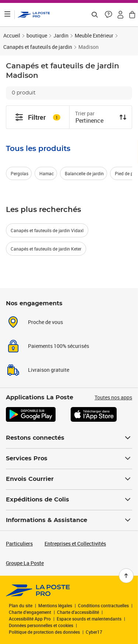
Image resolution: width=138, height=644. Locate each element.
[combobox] (95, 121)
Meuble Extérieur (94, 35)
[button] (109, 15)
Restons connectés (69, 438)
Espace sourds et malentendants (89, 619)
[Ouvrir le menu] (7, 15)
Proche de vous (45, 322)
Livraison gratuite (49, 370)
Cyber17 (94, 632)
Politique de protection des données (44, 632)
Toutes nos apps (113, 397)
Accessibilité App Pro (30, 619)
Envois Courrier (69, 479)
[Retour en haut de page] (126, 576)
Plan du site (21, 605)
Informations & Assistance (69, 520)
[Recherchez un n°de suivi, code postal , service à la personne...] (95, 15)
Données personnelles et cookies (41, 625)
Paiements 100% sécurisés (59, 346)
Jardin (61, 35)
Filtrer (38, 117)
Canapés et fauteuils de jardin (38, 47)
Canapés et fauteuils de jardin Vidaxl (47, 230)
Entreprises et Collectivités (75, 544)
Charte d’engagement (30, 612)
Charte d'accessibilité (78, 612)
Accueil (12, 35)
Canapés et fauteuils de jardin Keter (46, 249)
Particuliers (19, 544)
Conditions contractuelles (103, 605)
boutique (37, 35)
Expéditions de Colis (69, 500)
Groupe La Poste (25, 563)
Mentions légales (55, 605)
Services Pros (69, 458)
